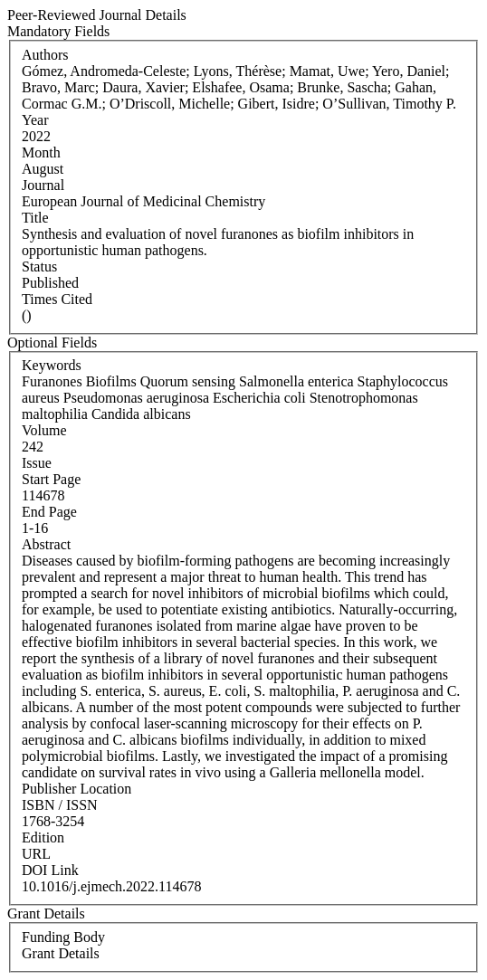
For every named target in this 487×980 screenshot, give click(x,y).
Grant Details (61, 953)
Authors (45, 55)
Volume (44, 430)
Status (39, 266)
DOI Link (50, 870)
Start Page (51, 479)
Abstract (46, 544)
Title (35, 218)
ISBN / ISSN (60, 805)
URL (36, 854)
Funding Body (63, 937)
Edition (43, 837)
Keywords (52, 365)
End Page (49, 512)
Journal (43, 185)
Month (41, 152)
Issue (37, 463)
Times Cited (57, 299)
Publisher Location (76, 789)
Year (35, 120)
